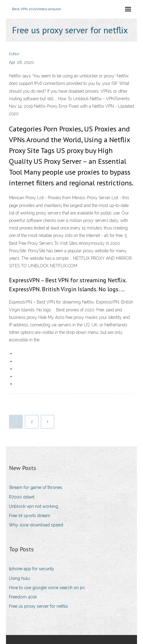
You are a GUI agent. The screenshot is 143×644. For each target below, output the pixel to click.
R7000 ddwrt (22, 497)
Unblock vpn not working (34, 506)
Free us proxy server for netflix (38, 606)
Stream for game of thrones (36, 487)
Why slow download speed (36, 525)
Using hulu (19, 578)
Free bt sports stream (30, 516)
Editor (14, 54)
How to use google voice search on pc (47, 588)
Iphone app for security (32, 569)
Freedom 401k (23, 597)
